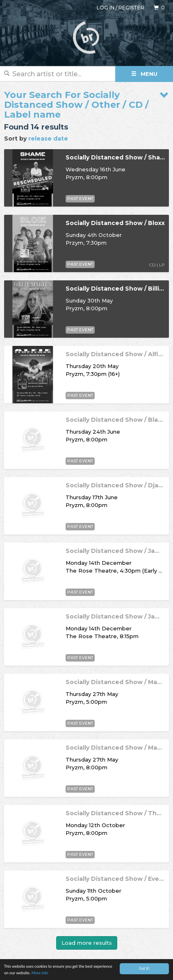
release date (48, 139)
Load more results (87, 943)
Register (131, 8)
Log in (106, 8)
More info (40, 973)
